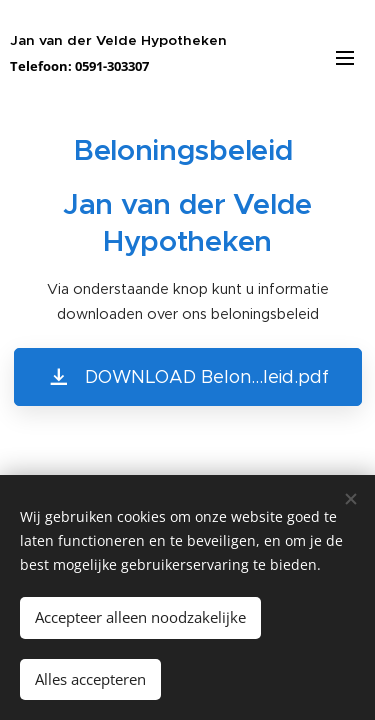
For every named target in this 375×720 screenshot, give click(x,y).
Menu (345, 58)
